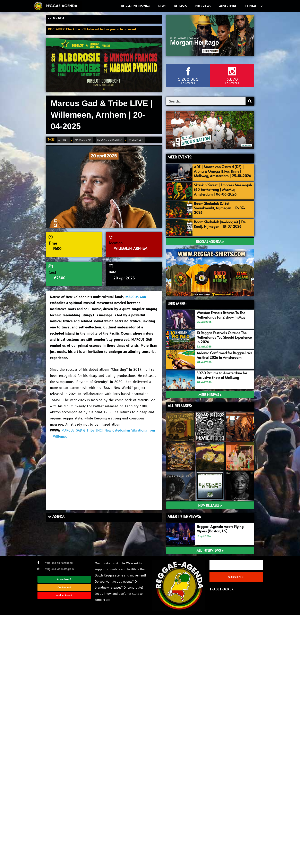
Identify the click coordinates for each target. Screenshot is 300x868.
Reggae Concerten (110, 140)
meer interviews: (184, 516)
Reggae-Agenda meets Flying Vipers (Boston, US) (220, 529)
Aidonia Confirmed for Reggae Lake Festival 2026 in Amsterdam (224, 355)
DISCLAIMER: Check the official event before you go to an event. (92, 29)
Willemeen (136, 140)
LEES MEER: (177, 303)
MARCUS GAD (136, 297)
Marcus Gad (83, 140)
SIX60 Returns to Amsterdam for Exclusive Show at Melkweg (222, 375)
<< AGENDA (56, 18)
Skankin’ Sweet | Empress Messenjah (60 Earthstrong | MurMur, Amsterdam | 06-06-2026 (223, 189)
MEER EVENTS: (180, 157)
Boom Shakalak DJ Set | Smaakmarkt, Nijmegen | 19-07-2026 (220, 208)
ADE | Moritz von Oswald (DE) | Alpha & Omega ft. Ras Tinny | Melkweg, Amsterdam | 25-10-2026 (222, 171)
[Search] (250, 101)
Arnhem (64, 140)
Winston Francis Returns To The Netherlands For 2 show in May (221, 315)
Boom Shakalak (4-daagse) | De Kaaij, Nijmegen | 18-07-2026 (220, 224)
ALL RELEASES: (180, 406)
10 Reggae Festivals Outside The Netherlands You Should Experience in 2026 (224, 337)
